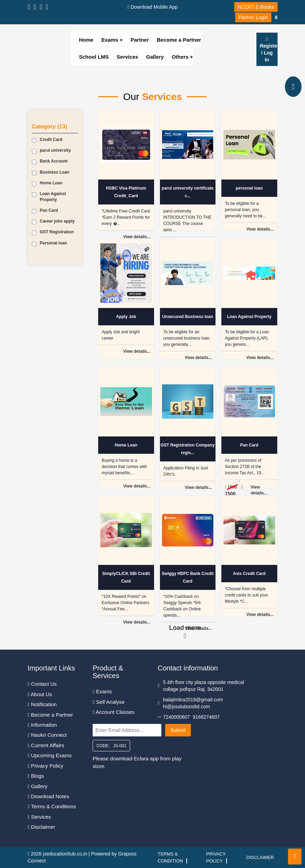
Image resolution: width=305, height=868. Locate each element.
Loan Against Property (49, 197)
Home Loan (47, 183)
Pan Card (45, 211)
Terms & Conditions (52, 806)
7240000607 (177, 717)
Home (86, 40)
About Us (40, 694)
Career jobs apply (53, 222)
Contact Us (42, 684)
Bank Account (50, 161)
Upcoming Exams (50, 755)
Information (43, 725)
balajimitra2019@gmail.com (193, 700)
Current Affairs (46, 745)
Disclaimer (42, 827)
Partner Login (253, 17)
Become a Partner (179, 40)
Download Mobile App (152, 7)
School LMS (94, 57)
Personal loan (50, 243)
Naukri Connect (47, 735)
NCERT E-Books (256, 7)
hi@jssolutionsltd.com (187, 707)
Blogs (36, 776)
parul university (51, 151)
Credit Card (47, 140)
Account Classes (114, 712)
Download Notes (49, 796)
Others (181, 57)
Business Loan (51, 173)
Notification (42, 704)
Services (127, 57)
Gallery (155, 57)
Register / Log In (269, 50)
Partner (140, 40)
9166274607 (206, 717)
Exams (110, 40)
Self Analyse (109, 702)
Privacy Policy (46, 766)
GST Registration (53, 232)
